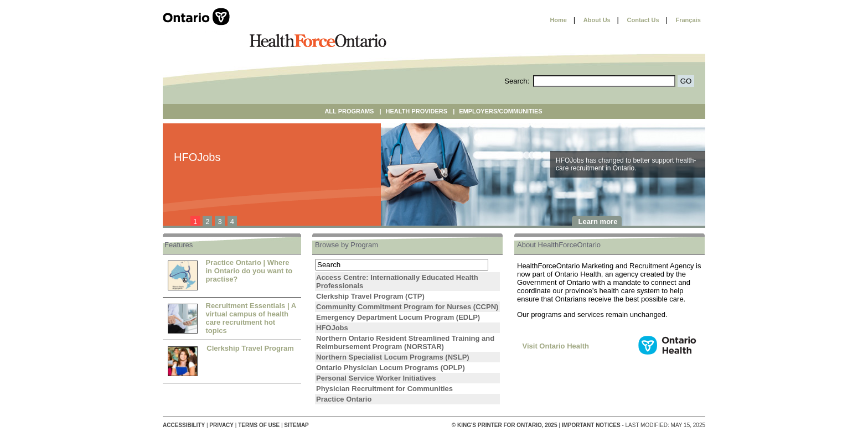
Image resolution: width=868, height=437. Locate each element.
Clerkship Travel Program (250, 348)
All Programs (349, 111)
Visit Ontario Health (556, 346)
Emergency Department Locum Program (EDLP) (398, 317)
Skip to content (515, 20)
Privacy (221, 425)
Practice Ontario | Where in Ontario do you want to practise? (249, 271)
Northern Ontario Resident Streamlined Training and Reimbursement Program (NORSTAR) (405, 342)
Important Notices (591, 425)
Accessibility (184, 425)
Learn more (598, 222)
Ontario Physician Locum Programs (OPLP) (391, 368)
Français (688, 20)
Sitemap (296, 425)
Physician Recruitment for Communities (384, 389)
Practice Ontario (344, 399)
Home (558, 20)
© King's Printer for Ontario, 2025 (505, 425)
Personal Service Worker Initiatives (376, 378)
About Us (597, 20)
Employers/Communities (500, 111)
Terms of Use (259, 425)
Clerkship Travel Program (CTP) (370, 296)
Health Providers (417, 111)
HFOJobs (332, 328)
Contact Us (643, 20)
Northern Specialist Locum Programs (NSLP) (393, 357)
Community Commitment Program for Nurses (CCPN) (407, 307)
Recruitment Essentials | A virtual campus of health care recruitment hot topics (251, 318)
